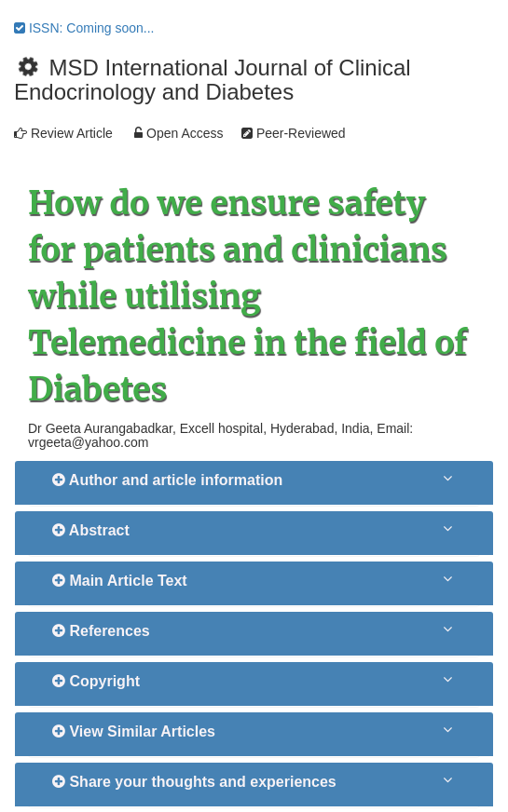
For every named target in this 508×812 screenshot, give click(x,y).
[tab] (254, 483)
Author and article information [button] (167, 480)
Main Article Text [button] (120, 581)
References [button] (101, 631)
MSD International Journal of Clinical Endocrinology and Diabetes (213, 80)
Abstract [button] (91, 530)
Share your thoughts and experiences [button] (194, 782)
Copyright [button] (96, 681)
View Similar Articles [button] (134, 731)
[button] (449, 478)
